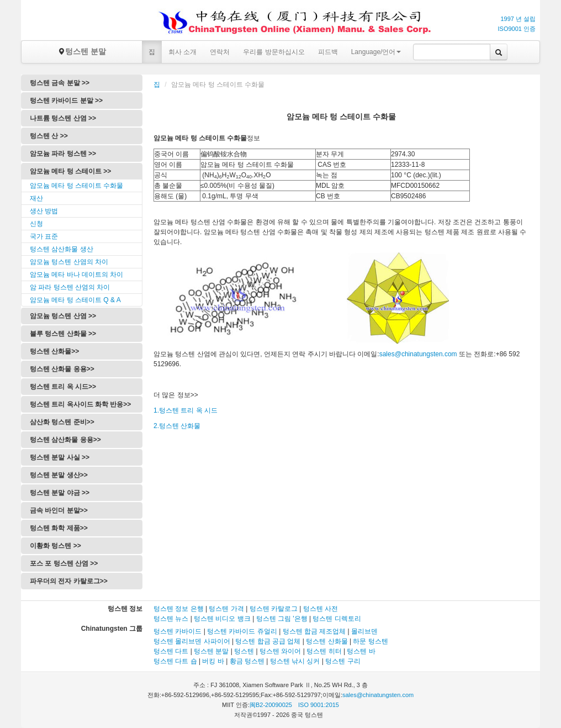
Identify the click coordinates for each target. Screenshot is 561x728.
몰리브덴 (364, 631)
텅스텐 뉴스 (171, 619)
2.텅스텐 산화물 (177, 426)
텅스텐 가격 (226, 609)
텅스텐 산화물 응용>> (62, 369)
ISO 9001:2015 (319, 705)
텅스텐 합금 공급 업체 (268, 641)
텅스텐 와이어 (280, 651)
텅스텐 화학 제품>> (59, 528)
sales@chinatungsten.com (418, 354)
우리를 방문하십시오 (274, 52)
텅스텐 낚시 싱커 (295, 661)
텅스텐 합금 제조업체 (314, 631)
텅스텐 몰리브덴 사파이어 (192, 641)
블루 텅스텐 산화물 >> (63, 334)
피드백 (328, 52)
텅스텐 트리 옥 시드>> (63, 387)
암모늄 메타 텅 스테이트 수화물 (76, 186)
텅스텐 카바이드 (178, 631)
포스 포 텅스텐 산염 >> (64, 563)
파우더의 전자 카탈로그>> (69, 581)
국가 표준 (44, 236)
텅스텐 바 (361, 651)
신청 (36, 224)
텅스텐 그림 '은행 (282, 619)
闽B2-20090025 (271, 705)
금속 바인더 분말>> (59, 510)
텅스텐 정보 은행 (179, 609)
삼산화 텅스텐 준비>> (62, 422)
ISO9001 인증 (517, 29)
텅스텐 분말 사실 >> (60, 457)
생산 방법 (44, 211)
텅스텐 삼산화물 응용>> (65, 440)
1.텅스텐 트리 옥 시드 (186, 410)
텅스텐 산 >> (49, 136)
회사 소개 (182, 52)
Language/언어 (376, 52)
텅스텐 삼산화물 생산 (62, 249)
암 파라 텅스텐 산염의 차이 (70, 287)
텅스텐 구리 (343, 661)
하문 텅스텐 (370, 641)
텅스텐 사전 (321, 609)
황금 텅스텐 (247, 661)
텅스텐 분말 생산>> (59, 475)
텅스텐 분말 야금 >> (60, 493)
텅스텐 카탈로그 (274, 609)
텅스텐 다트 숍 (175, 661)
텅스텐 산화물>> (54, 351)
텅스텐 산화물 (327, 641)
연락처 (220, 52)
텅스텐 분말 (82, 51)
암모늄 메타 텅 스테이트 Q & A (75, 300)
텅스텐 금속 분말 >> (60, 83)
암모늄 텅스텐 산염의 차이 (69, 262)
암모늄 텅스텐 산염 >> (63, 316)
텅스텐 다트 (171, 651)
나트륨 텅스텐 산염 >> (63, 118)
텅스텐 (244, 651)
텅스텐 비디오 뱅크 (222, 619)
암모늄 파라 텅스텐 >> (63, 154)
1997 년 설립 (518, 19)
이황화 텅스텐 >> (55, 546)
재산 (36, 198)
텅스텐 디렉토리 (337, 619)
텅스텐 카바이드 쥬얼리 (242, 631)
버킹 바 (213, 661)
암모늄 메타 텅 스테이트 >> (70, 171)
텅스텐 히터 (324, 651)
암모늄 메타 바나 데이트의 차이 (76, 275)
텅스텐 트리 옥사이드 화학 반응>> (80, 404)
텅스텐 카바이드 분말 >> (66, 101)
